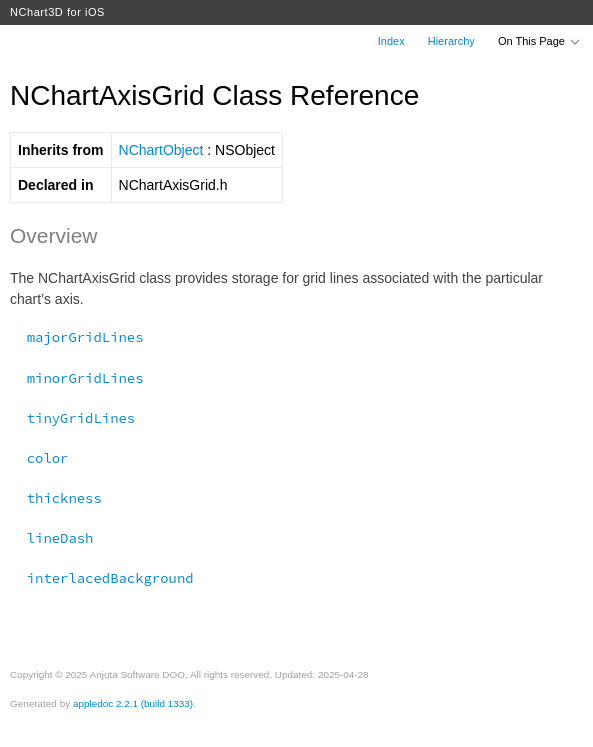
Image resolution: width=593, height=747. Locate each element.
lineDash (51, 538)
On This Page (540, 41)
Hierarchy (451, 41)
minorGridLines (77, 378)
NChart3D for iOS (57, 12)
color (39, 458)
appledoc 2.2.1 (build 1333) (133, 703)
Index (391, 41)
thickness (56, 498)
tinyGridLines (72, 418)
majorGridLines (77, 337)
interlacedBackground (102, 578)
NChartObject (161, 150)
